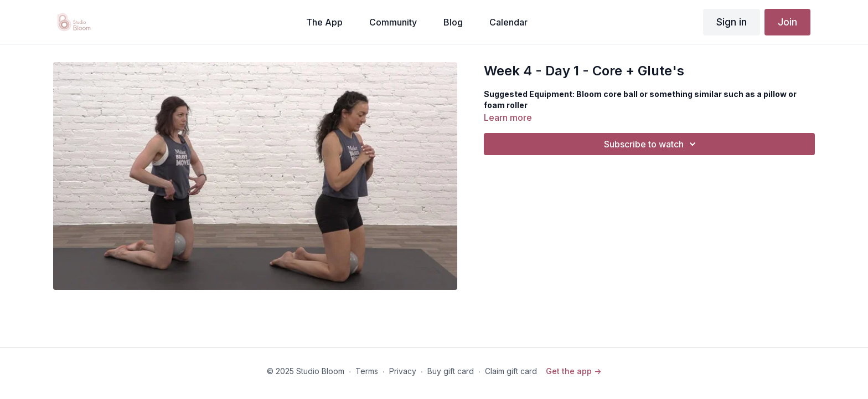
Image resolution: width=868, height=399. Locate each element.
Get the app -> (573, 371)
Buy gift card (451, 371)
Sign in (732, 22)
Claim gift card (511, 371)
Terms (367, 371)
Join (787, 22)
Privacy (403, 371)
